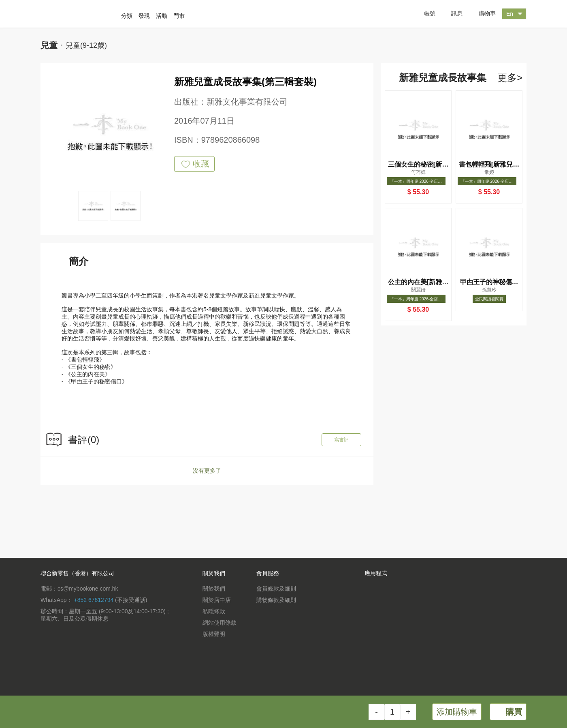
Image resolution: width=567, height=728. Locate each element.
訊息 (451, 14)
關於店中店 (217, 600)
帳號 (424, 14)
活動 (162, 16)
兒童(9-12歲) (86, 45)
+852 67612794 (94, 600)
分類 (127, 16)
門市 (179, 16)
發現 (144, 16)
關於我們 (214, 589)
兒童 (49, 45)
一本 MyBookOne (84, 14)
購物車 (481, 14)
